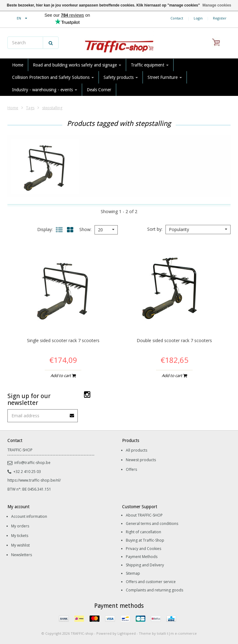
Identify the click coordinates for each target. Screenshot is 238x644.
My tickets (20, 536)
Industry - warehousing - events (45, 90)
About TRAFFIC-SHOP (144, 515)
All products (137, 450)
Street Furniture (165, 77)
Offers (131, 469)
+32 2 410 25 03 (24, 472)
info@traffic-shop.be (29, 463)
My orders (20, 526)
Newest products (141, 460)
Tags (30, 108)
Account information (29, 516)
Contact (177, 18)
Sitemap (133, 573)
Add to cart (63, 376)
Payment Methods (142, 557)
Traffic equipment (150, 65)
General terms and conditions (152, 524)
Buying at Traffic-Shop (145, 540)
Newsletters (22, 555)
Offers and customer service (151, 582)
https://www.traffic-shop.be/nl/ (34, 480)
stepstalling (52, 108)
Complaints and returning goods (154, 590)
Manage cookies (217, 5)
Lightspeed (127, 633)
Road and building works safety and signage (77, 65)
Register (220, 18)
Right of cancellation (143, 532)
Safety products (121, 77)
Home (18, 65)
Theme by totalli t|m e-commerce (168, 633)
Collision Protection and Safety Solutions (53, 77)
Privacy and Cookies (143, 549)
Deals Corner (99, 90)
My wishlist (20, 545)
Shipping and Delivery (145, 565)
